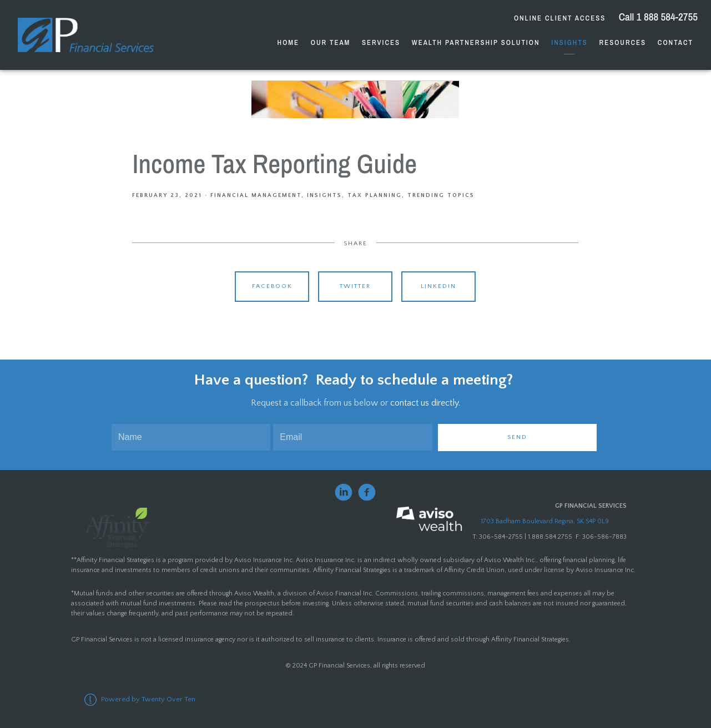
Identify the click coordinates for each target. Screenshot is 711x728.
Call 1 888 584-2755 (657, 17)
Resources (623, 42)
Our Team (331, 42)
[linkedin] (344, 492)
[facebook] (367, 492)
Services (381, 42)
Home (288, 42)
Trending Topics (441, 195)
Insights (569, 42)
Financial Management (256, 195)
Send (517, 437)
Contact (675, 42)
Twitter (355, 286)
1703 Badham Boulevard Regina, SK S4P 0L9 (545, 521)
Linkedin (438, 286)
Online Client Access (560, 18)
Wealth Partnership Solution (476, 42)
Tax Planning (375, 195)
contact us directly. (425, 403)
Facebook (272, 286)
